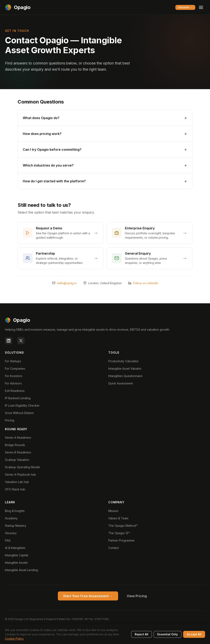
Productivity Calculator (123, 361)
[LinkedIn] (9, 341)
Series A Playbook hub (20, 474)
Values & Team (118, 518)
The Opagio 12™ (119, 533)
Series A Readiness (18, 438)
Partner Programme (121, 540)
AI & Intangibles (15, 548)
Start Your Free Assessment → (88, 596)
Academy (11, 518)
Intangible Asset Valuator (125, 369)
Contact (114, 548)
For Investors (14, 376)
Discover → (185, 7)
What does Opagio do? (41, 118)
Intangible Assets (16, 563)
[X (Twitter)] (21, 341)
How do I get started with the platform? (54, 181)
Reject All (142, 634)
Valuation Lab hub (17, 482)
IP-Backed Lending (18, 398)
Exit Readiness (15, 391)
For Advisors (13, 383)
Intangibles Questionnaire (125, 376)
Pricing (10, 420)
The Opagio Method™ (123, 526)
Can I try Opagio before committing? (52, 149)
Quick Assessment (121, 383)
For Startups (13, 361)
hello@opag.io (67, 283)
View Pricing (137, 596)
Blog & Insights (15, 511)
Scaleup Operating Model (22, 467)
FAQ (8, 540)
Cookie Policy (14, 639)
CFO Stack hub (15, 489)
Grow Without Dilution (19, 413)
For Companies (15, 369)
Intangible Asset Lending (21, 570)
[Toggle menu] (201, 7)
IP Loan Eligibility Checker (22, 405)
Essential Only (168, 634)
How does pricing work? (42, 134)
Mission (113, 511)
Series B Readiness (18, 452)
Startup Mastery (16, 526)
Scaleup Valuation (17, 460)
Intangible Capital (17, 555)
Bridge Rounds (15, 445)
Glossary (11, 533)
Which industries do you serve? (48, 165)
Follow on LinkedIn (146, 283)
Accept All (194, 634)
